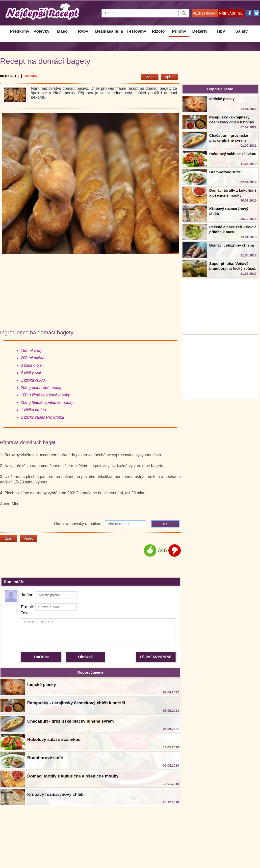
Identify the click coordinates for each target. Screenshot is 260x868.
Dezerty (200, 31)
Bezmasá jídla (109, 31)
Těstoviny (136, 31)
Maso (62, 31)
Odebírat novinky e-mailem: (100, 524)
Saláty (241, 31)
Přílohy (179, 31)
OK (165, 524)
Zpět (150, 77)
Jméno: (49, 595)
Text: (25, 613)
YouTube (41, 657)
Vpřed (170, 77)
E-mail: (49, 607)
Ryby (83, 31)
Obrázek (85, 657)
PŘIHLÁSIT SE (231, 13)
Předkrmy (20, 31)
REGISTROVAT (205, 13)
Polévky (41, 31)
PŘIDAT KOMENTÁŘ (156, 657)
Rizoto (158, 31)
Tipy (221, 31)
